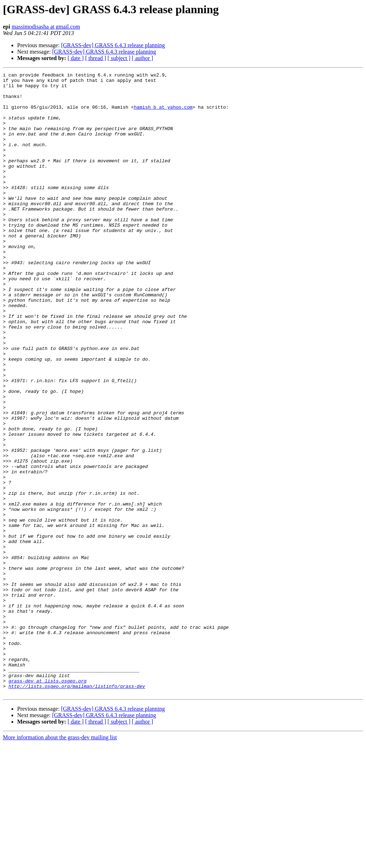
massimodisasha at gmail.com (46, 27)
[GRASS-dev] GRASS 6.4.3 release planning (113, 45)
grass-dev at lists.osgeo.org (48, 803)
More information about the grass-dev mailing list (60, 862)
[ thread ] (96, 58)
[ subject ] (119, 58)
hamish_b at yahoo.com (163, 114)
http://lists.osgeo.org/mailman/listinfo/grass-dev (77, 809)
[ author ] (143, 58)
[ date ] (76, 58)
